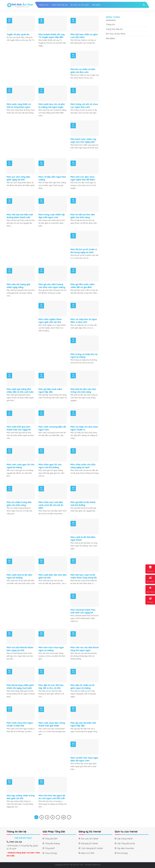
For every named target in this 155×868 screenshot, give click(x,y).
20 (64, 817)
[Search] (144, 5)
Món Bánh (96, 5)
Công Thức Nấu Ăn (59, 5)
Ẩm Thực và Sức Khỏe (80, 5)
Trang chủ (44, 5)
